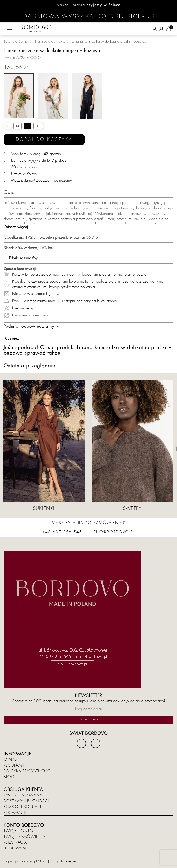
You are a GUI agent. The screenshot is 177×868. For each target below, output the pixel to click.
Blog (9, 777)
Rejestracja (15, 842)
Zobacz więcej (16, 227)
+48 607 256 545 (62, 532)
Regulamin (15, 765)
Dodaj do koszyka (44, 139)
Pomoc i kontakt (23, 807)
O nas (10, 760)
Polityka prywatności (28, 771)
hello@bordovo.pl (113, 532)
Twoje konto (18, 831)
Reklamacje (15, 813)
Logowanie (16, 848)
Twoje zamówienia (24, 837)
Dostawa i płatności (26, 801)
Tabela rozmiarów (20, 258)
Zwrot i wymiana (23, 795)
